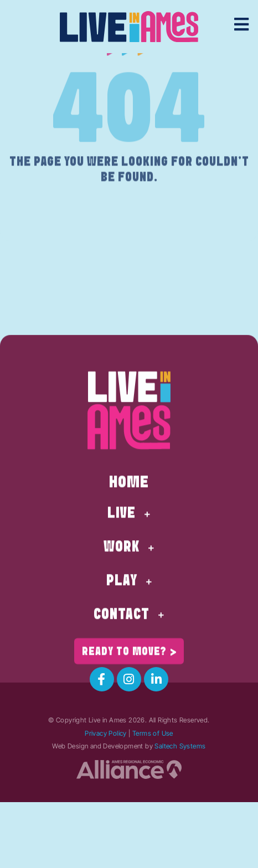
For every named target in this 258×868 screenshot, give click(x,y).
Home (129, 506)
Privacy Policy (106, 733)
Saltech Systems (180, 746)
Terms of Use (153, 733)
